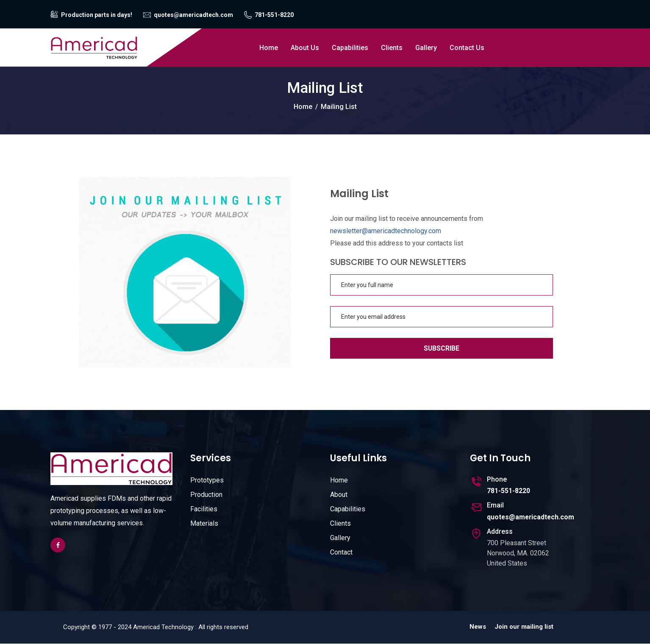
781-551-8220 (274, 15)
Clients (392, 48)
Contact (341, 552)
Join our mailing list (524, 627)
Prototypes (207, 480)
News (478, 627)
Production (206, 495)
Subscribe (442, 348)
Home (269, 48)
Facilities (204, 509)
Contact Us (467, 48)
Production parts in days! (97, 15)
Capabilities (350, 48)
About (339, 495)
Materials (204, 523)
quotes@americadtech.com (193, 15)
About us (305, 48)
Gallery (426, 48)
